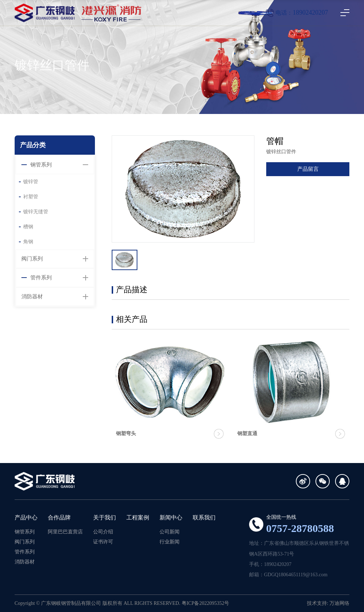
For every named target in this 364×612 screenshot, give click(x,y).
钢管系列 (41, 165)
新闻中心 (171, 518)
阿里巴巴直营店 (65, 532)
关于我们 (105, 518)
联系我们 (204, 518)
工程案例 (138, 518)
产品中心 (26, 518)
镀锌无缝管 (36, 212)
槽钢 (28, 227)
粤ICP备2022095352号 (206, 603)
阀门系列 (32, 259)
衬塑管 (31, 197)
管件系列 (41, 278)
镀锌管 (31, 182)
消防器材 (32, 297)
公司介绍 (103, 532)
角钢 (28, 242)
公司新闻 (170, 532)
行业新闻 (170, 542)
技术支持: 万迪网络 (328, 603)
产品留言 (308, 169)
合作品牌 (59, 518)
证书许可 (103, 542)
